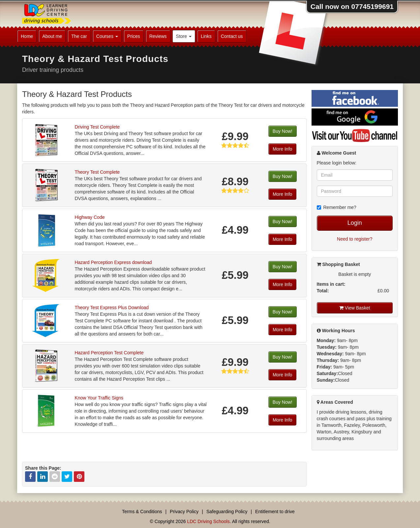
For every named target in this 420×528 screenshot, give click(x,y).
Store (184, 36)
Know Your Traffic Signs (99, 398)
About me (52, 36)
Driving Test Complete (97, 127)
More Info (282, 149)
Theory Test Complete (97, 172)
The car (79, 36)
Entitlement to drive (275, 512)
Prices (134, 36)
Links (206, 36)
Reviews (158, 36)
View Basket (355, 308)
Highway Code (90, 217)
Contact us (232, 36)
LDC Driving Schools (208, 521)
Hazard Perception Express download (113, 262)
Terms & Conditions (142, 512)
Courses (107, 36)
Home (27, 36)
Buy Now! (283, 131)
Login (355, 223)
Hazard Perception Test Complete (109, 353)
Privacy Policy (184, 512)
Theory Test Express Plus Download (112, 308)
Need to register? (355, 239)
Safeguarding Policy (227, 512)
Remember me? (337, 207)
